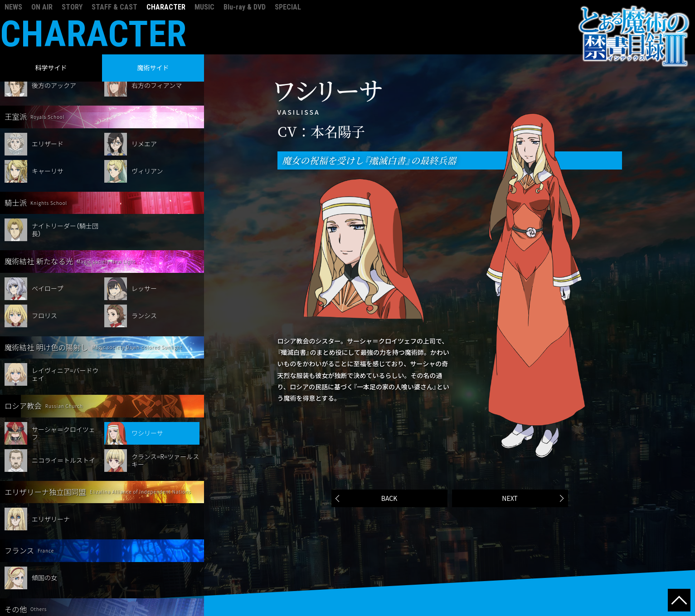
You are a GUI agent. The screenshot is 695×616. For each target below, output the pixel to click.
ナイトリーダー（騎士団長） (65, 175)
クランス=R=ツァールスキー (165, 406)
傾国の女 (44, 523)
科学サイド (51, 68)
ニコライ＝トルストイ (63, 406)
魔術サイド (153, 68)
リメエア (144, 89)
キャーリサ (48, 116)
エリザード (48, 89)
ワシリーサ (147, 378)
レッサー (144, 234)
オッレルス (48, 582)
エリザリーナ (51, 465)
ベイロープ (47, 234)
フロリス (44, 261)
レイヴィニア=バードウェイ (65, 320)
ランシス (144, 261)
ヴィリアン (147, 116)
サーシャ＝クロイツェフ (63, 379)
